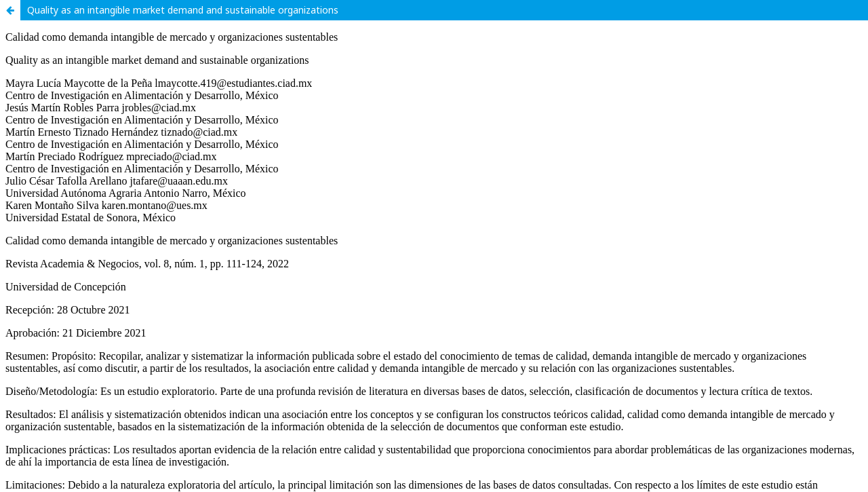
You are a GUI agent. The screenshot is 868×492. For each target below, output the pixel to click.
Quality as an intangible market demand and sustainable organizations (183, 10)
